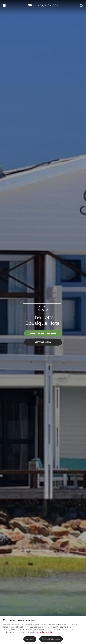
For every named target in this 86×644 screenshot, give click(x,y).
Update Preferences (51, 639)
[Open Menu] (4, 5)
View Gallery (43, 342)
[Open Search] (81, 5)
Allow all (30, 639)
